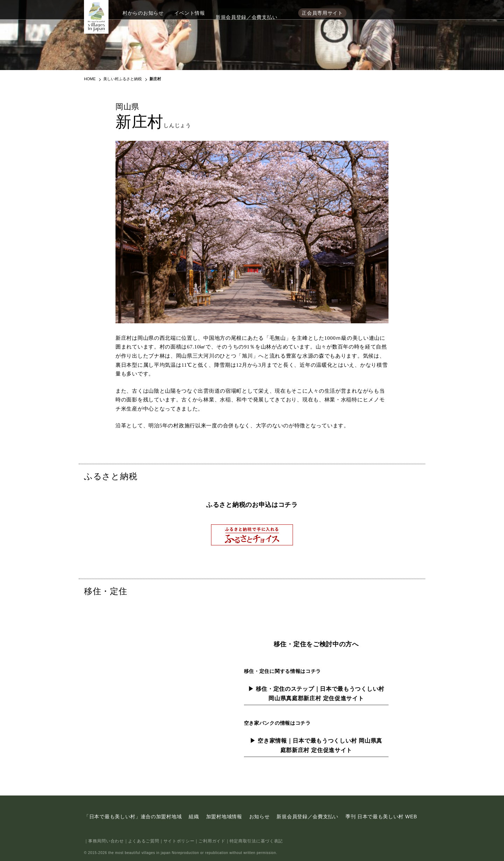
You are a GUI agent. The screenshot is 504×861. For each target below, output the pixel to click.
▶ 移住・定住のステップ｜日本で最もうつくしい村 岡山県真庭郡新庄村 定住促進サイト (316, 694)
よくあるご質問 (144, 841)
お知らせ (260, 817)
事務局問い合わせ (106, 841)
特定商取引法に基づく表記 (256, 841)
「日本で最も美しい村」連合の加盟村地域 (133, 817)
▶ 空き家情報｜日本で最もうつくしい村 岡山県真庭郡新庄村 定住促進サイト (316, 745)
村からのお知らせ (143, 13)
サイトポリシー (179, 841)
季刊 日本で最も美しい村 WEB (381, 817)
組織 (194, 817)
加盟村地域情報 (224, 817)
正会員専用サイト (322, 13)
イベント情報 (190, 13)
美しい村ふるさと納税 (122, 79)
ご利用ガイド (212, 841)
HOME (90, 79)
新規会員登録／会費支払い (246, 13)
